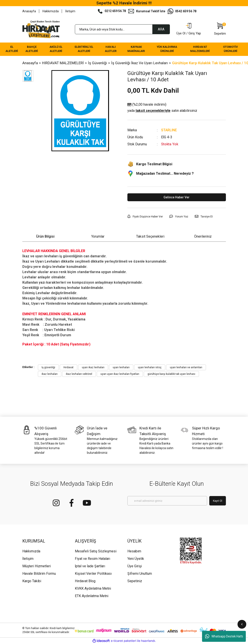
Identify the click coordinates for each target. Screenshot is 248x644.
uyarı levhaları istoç (150, 367)
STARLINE (169, 130)
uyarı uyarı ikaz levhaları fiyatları (120, 374)
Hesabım (134, 551)
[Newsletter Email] (167, 501)
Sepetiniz (135, 581)
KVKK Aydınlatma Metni (93, 588)
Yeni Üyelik (136, 559)
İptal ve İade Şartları (90, 566)
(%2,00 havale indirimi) (162, 108)
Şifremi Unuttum (140, 574)
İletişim (70, 11)
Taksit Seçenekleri (150, 236)
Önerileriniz (203, 236)
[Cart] (220, 29)
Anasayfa (29, 11)
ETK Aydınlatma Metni (92, 596)
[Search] (122, 29)
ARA (161, 29)
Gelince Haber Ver (177, 197)
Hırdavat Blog (85, 581)
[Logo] (41, 29)
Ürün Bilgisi (45, 236)
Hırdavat (69, 367)
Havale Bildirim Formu (39, 574)
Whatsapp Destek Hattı (224, 636)
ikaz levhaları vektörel (79, 374)
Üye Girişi (135, 566)
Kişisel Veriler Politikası (93, 574)
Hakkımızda (51, 11)
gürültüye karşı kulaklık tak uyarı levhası (171, 374)
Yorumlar (98, 236)
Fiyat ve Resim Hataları (92, 559)
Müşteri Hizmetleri (37, 566)
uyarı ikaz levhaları (93, 367)
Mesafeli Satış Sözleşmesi (96, 551)
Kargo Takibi (32, 581)
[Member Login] (189, 29)
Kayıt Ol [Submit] (218, 501)
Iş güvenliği (48, 367)
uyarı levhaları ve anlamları (186, 367)
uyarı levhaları (121, 367)
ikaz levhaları (50, 374)
